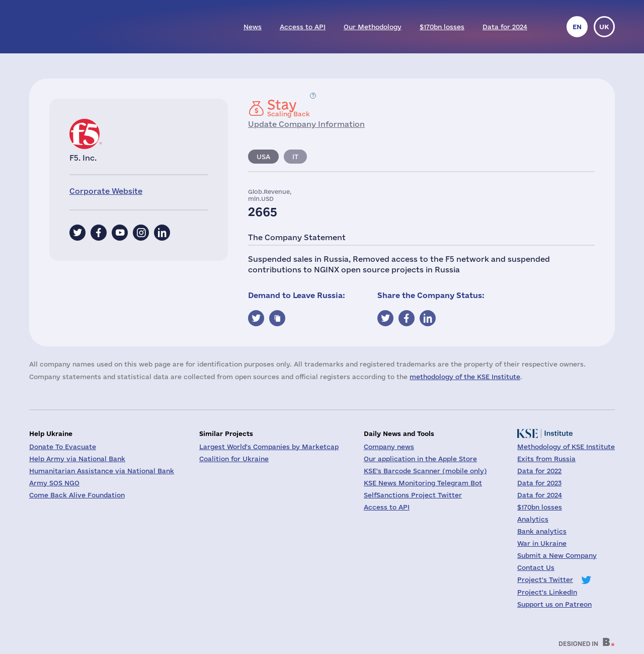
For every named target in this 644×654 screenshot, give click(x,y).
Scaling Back (289, 108)
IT (295, 157)
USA (263, 157)
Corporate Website (106, 191)
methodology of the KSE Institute (465, 377)
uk (604, 27)
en (577, 27)
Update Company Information (306, 124)
